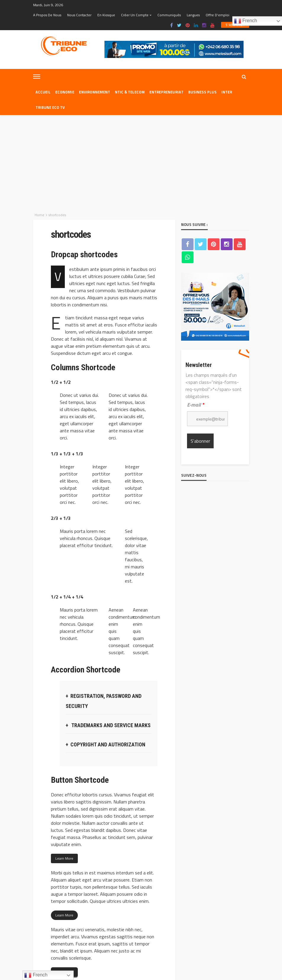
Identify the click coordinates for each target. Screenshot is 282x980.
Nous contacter (79, 15)
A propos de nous (47, 15)
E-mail (196, 312)
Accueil (43, 92)
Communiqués (169, 15)
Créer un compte (135, 15)
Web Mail (182, 936)
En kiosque (106, 15)
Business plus (202, 92)
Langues (193, 15)
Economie (65, 92)
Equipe (98, 936)
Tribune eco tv (50, 107)
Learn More (64, 766)
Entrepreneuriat (166, 92)
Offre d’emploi (217, 15)
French (36, 975)
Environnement (95, 92)
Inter (227, 92)
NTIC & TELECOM (130, 92)
